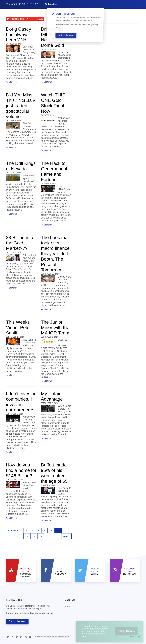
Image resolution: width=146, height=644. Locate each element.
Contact (68, 606)
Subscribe (51, 4)
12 (65, 531)
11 (58, 531)
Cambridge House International (55, 637)
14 (34, 536)
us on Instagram (129, 571)
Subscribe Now (17, 621)
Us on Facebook (60, 571)
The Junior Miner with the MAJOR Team (55, 327)
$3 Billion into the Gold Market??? (20, 243)
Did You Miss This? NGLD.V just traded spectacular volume (21, 106)
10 (51, 531)
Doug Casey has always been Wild (19, 34)
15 (41, 536)
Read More (12, 82)
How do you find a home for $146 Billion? (21, 470)
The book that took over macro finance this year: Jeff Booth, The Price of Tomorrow (55, 254)
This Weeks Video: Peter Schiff (19, 327)
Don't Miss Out (31, 607)
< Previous (13, 531)
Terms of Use (135, 637)
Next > (66, 536)
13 (27, 536)
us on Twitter (95, 571)
